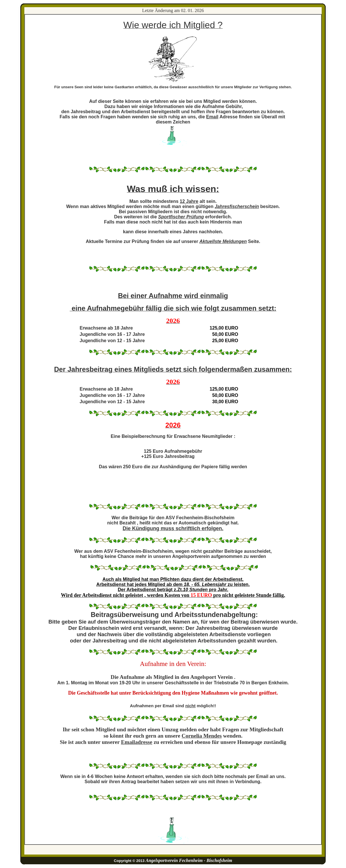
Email (212, 117)
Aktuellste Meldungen (223, 241)
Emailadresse (137, 742)
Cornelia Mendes (202, 736)
